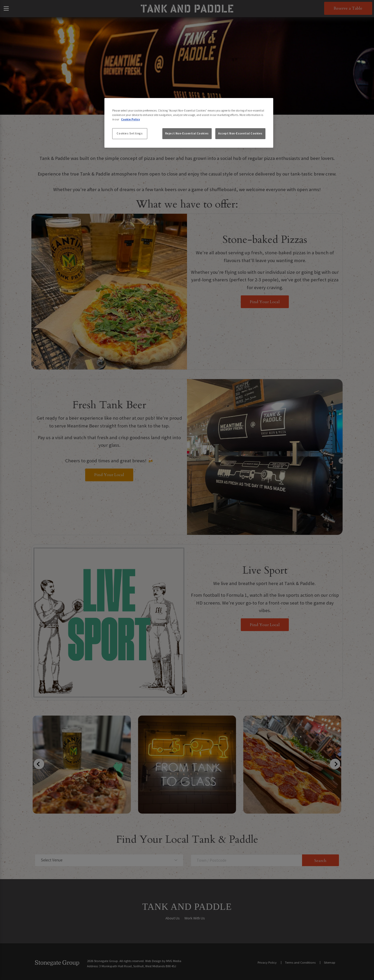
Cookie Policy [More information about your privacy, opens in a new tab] (131, 119)
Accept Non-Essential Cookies (240, 133)
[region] (189, 123)
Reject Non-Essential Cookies (187, 133)
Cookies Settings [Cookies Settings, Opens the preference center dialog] (130, 133)
